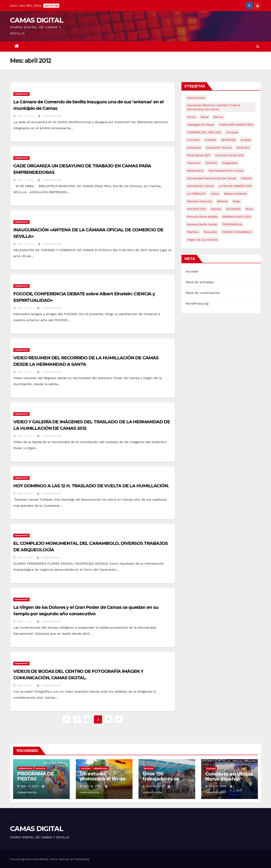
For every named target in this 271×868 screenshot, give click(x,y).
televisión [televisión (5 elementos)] (210, 232)
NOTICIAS (40, 768)
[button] (258, 47)
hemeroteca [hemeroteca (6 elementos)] (195, 171)
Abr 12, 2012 (26, 116)
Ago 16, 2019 (92, 786)
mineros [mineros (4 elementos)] (222, 201)
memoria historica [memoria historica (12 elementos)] (199, 201)
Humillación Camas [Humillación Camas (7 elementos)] (200, 186)
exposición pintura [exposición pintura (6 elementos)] (219, 148)
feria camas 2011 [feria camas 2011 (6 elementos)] (199, 155)
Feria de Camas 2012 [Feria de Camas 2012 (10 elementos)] (230, 155)
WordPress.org (197, 303)
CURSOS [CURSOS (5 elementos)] (210, 140)
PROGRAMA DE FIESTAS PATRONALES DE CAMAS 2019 (37, 781)
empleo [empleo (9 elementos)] (246, 140)
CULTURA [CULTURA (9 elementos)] (193, 140)
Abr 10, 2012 (26, 244)
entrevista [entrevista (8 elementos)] (194, 148)
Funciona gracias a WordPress (30, 859)
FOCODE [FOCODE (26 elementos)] (211, 163)
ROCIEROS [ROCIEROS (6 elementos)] (233, 209)
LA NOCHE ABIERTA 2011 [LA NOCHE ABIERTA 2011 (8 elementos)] (235, 186)
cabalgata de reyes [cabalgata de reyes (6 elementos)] (200, 125)
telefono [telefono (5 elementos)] (193, 232)
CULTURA (86, 768)
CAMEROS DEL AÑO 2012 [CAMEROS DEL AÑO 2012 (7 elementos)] (204, 132)
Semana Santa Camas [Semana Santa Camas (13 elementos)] (202, 224)
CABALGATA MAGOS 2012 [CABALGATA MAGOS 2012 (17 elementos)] (236, 125)
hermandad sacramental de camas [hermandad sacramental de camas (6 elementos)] (212, 178)
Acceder (192, 271)
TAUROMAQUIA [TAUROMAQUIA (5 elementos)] (232, 224)
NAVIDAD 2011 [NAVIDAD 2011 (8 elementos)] (196, 209)
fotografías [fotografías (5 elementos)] (230, 163)
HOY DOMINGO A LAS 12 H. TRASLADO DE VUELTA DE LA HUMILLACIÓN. (91, 486)
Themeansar (82, 859)
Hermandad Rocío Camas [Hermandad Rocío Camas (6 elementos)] (226, 171)
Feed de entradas (200, 282)
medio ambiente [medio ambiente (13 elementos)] (235, 194)
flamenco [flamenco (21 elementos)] (194, 163)
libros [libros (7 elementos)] (215, 194)
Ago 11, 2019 (217, 786)
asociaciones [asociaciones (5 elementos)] (196, 98)
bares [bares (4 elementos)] (205, 117)
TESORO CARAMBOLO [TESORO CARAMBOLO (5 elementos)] (237, 232)
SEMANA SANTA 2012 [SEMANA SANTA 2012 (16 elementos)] (237, 217)
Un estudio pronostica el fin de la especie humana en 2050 (103, 781)
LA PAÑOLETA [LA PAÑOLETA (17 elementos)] (196, 194)
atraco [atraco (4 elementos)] (191, 117)
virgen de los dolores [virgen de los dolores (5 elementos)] (202, 240)
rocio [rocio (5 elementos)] (249, 209)
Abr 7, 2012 (25, 558)
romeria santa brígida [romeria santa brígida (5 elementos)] (202, 217)
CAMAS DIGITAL (37, 20)
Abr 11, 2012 (25, 180)
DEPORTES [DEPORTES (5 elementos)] (229, 140)
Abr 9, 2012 (25, 308)
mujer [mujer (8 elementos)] (237, 201)
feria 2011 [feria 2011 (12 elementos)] (243, 148)
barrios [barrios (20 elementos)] (218, 117)
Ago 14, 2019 (155, 786)
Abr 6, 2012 (25, 622)
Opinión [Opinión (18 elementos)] (216, 209)
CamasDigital (50, 116)
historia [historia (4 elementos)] (246, 178)
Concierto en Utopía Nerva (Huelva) (229, 776)
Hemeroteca (21, 94)
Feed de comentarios (203, 293)
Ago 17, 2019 (29, 786)
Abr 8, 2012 (25, 436)
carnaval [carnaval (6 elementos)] (232, 132)
